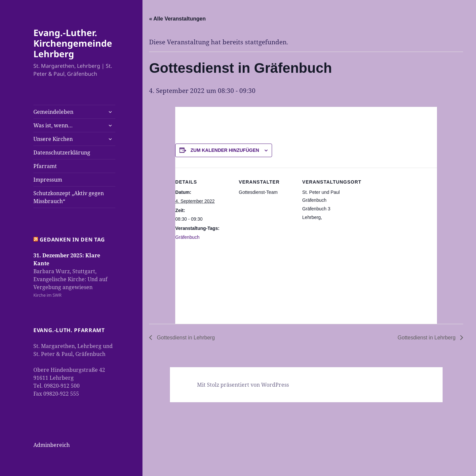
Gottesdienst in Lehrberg (185, 338)
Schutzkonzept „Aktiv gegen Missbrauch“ (69, 197)
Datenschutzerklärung (62, 152)
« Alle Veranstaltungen (177, 19)
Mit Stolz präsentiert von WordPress (243, 385)
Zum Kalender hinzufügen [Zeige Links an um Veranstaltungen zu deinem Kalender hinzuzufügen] (225, 150)
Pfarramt (45, 166)
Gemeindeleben (53, 112)
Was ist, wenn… (53, 125)
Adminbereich (52, 445)
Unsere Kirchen (53, 139)
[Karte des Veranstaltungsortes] (337, 281)
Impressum (48, 180)
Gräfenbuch (187, 237)
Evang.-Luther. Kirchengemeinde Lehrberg (73, 43)
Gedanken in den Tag (72, 239)
